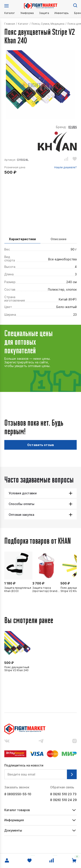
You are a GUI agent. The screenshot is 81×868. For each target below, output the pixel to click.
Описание (59, 239)
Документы (13, 830)
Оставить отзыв (41, 445)
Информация (14, 820)
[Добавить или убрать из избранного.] (75, 159)
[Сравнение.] (52, 861)
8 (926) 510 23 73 (63, 794)
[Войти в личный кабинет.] (7, 861)
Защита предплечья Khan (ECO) (18, 589)
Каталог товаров (17, 810)
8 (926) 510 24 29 (63, 800)
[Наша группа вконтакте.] (7, 741)
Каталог (10, 13)
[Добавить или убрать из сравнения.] (66, 159)
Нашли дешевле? (65, 167)
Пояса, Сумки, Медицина (48, 24)
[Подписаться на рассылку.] (72, 774)
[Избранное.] (29, 861)
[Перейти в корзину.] (74, 861)
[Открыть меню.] (6, 6)
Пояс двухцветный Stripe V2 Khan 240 (17, 669)
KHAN (73, 127)
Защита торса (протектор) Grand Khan (45, 590)
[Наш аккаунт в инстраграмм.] (75, 741)
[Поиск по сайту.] (75, 5)
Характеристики (22, 239)
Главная (10, 24)
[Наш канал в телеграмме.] (41, 741)
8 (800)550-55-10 (18, 794)
